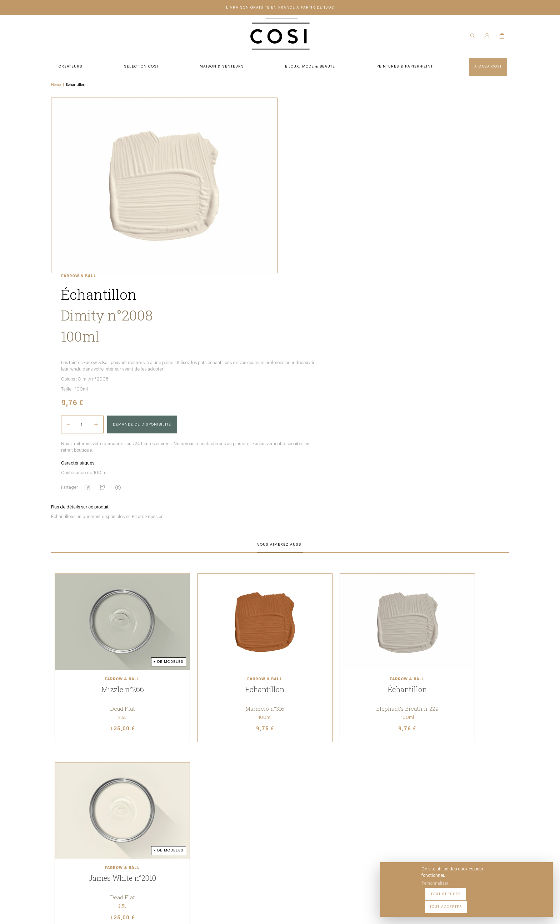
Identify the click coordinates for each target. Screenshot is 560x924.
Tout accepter (528, 902)
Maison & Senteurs (193, 815)
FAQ (273, 825)
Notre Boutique (287, 805)
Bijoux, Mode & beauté (196, 825)
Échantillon (79, 86)
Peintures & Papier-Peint (297, 796)
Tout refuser (485, 902)
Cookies (363, 912)
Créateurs (183, 805)
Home (60, 86)
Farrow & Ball (286, 101)
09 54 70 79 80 (111, 854)
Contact (279, 815)
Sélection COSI (188, 796)
